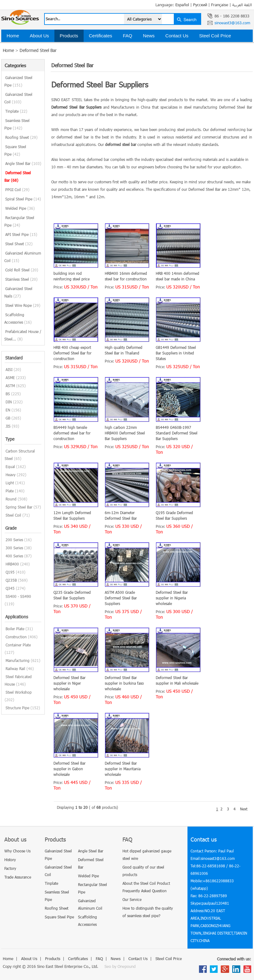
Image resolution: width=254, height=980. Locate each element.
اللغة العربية (242, 5)
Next (244, 809)
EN (8, 410)
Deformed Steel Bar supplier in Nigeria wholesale (172, 598)
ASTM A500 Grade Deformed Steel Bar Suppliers (121, 598)
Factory (10, 868)
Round (11, 499)
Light (10, 483)
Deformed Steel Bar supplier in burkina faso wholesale (124, 683)
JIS (8, 426)
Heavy (11, 475)
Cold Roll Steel (22, 270)
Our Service (132, 899)
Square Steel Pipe (59, 917)
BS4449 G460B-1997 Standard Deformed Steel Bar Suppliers (177, 433)
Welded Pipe (20, 208)
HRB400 (12, 564)
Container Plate (18, 645)
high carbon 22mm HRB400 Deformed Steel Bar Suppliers (125, 433)
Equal (10, 467)
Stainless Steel (21, 279)
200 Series (14, 540)
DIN (9, 402)
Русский (200, 5)
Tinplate (16, 111)
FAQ (127, 36)
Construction (16, 637)
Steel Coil (13, 515)
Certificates (101, 36)
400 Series (14, 556)
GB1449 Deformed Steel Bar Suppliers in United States (176, 353)
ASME (10, 377)
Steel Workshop (19, 692)
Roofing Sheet (21, 137)
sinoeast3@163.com (232, 23)
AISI (9, 369)
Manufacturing (18, 660)
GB (8, 418)
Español (182, 5)
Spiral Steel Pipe (23, 199)
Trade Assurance (18, 877)
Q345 (10, 588)
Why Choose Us (17, 851)
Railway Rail (15, 668)
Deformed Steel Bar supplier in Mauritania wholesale (123, 769)
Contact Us (177, 36)
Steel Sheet (19, 244)
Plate (10, 491)
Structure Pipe (17, 708)
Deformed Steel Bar (38, 50)
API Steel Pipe (21, 234)
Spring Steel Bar (19, 507)
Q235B (11, 580)
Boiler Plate (15, 629)
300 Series (14, 548)
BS (8, 394)
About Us (39, 36)
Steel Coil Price (215, 36)
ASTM (10, 386)
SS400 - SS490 (18, 596)
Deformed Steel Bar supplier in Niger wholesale (69, 683)
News (149, 36)
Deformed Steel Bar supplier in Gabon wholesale (69, 769)
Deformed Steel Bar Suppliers (76, 107)
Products (69, 36)
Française (220, 5)
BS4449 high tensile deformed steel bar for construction (72, 433)
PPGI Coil (17, 190)
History (10, 860)
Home (13, 36)
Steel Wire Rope (23, 305)
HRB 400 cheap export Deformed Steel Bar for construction (72, 353)
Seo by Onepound (120, 966)
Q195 (10, 572)
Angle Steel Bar (23, 163)
